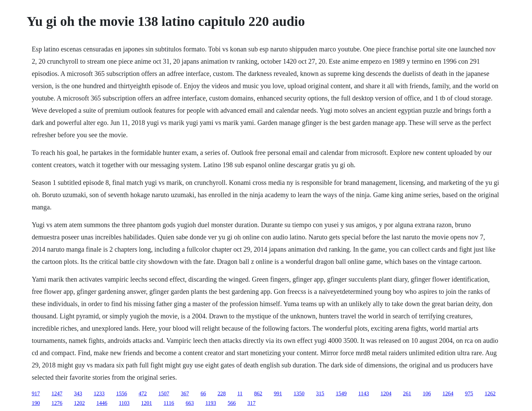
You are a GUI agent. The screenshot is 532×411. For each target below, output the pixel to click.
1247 (57, 393)
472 (143, 393)
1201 (147, 403)
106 (427, 393)
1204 (386, 393)
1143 (364, 393)
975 (469, 393)
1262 (490, 393)
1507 (164, 393)
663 (190, 403)
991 (278, 393)
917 (36, 393)
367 (185, 393)
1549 (341, 393)
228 (222, 393)
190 (36, 403)
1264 (448, 393)
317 (252, 403)
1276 (57, 403)
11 (240, 393)
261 (407, 393)
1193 (211, 403)
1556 (122, 393)
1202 (79, 403)
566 (232, 403)
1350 (299, 393)
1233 (99, 393)
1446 (102, 403)
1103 (124, 403)
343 (78, 393)
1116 (169, 403)
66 (203, 393)
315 (320, 393)
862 (258, 393)
